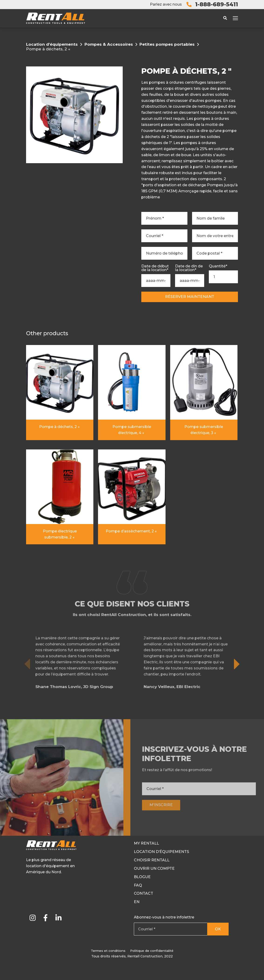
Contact (144, 893)
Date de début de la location (155, 268)
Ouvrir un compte (154, 868)
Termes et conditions (108, 951)
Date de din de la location (189, 268)
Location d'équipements (52, 44)
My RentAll (146, 843)
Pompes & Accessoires (109, 44)
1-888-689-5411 (217, 4)
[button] (237, 680)
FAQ (138, 885)
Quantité (218, 266)
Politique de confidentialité (152, 951)
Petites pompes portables (167, 44)
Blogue (142, 877)
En (137, 902)
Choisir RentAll (152, 860)
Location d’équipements (161, 852)
